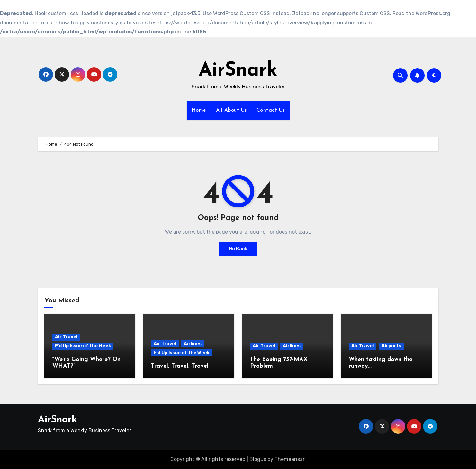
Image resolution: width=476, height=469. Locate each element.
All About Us (231, 110)
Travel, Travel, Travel (180, 366)
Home (199, 110)
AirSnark (238, 71)
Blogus (258, 459)
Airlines (193, 344)
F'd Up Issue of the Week (83, 346)
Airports (391, 346)
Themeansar (289, 459)
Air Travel (66, 337)
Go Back (238, 249)
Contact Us (271, 110)
